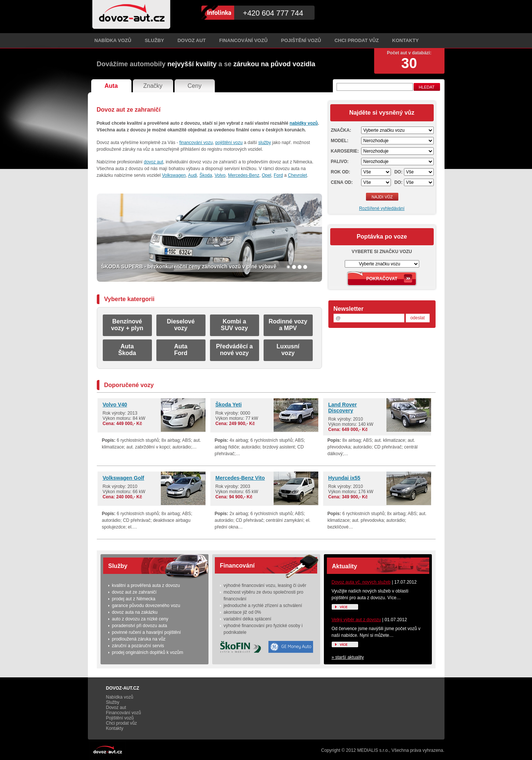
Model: (340, 141)
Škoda (206, 175)
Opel (266, 175)
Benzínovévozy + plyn (127, 325)
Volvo (220, 175)
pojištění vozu (229, 143)
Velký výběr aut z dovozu (356, 620)
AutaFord (181, 350)
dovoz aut (153, 162)
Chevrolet (297, 175)
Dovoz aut (192, 40)
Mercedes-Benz (243, 175)
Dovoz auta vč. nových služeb (361, 582)
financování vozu (196, 143)
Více (344, 607)
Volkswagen (174, 175)
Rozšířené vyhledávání (382, 208)
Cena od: (342, 182)
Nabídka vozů (113, 40)
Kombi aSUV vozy (234, 325)
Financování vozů (243, 40)
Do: (398, 172)
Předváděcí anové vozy (234, 350)
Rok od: (341, 172)
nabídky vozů (304, 123)
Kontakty (405, 40)
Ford (278, 175)
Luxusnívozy (288, 350)
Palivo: (340, 162)
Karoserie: (345, 151)
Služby (154, 40)
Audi (192, 175)
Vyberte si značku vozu (382, 252)
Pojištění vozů (301, 40)
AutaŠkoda (127, 350)
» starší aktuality (348, 657)
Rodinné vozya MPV (288, 325)
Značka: (341, 130)
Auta (111, 86)
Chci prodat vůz (356, 40)
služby (265, 143)
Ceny (195, 86)
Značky (153, 86)
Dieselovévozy (181, 325)
